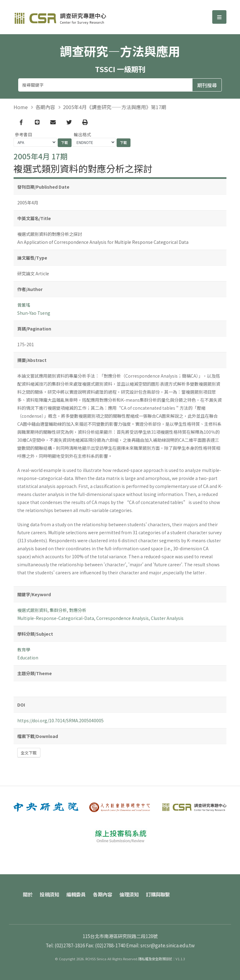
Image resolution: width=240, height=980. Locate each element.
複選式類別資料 (32, 610)
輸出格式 (82, 134)
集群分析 (58, 610)
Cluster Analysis (167, 618)
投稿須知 (49, 894)
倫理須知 (129, 894)
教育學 (24, 650)
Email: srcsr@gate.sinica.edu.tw (160, 945)
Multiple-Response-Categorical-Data (56, 618)
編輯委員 (76, 894)
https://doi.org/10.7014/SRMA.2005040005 (60, 720)
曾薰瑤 (24, 305)
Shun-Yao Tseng (34, 313)
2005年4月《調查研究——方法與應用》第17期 (115, 107)
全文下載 (29, 753)
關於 (28, 894)
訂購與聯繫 (158, 894)
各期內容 (45, 107)
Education (28, 658)
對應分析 (78, 610)
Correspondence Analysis (122, 618)
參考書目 (23, 134)
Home (21, 107)
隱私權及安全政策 (152, 959)
